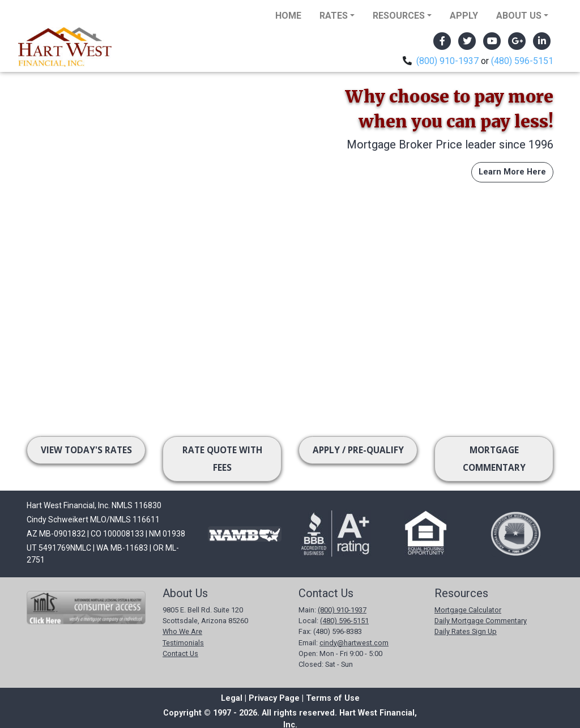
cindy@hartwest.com (354, 643)
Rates (334, 16)
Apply (464, 16)
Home (288, 16)
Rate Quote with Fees (222, 459)
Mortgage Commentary (494, 459)
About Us (519, 16)
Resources (399, 16)
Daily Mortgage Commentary (481, 621)
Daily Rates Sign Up (466, 631)
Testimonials (183, 643)
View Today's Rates (86, 450)
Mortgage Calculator (468, 610)
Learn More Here (512, 172)
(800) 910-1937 (447, 61)
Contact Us (180, 654)
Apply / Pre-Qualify (358, 450)
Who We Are (182, 631)
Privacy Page (274, 698)
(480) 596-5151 (522, 61)
